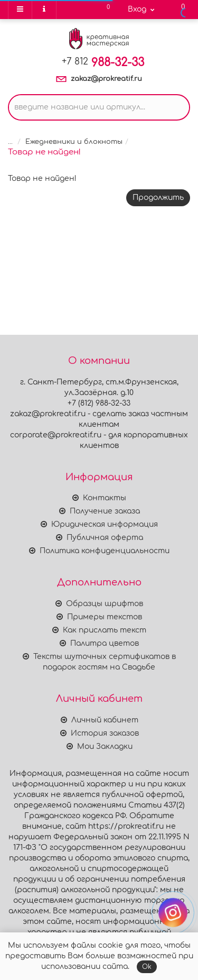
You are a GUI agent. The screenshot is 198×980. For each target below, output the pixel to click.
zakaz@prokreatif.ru (106, 79)
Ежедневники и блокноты (74, 142)
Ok (147, 967)
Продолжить (158, 198)
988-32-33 (103, 62)
